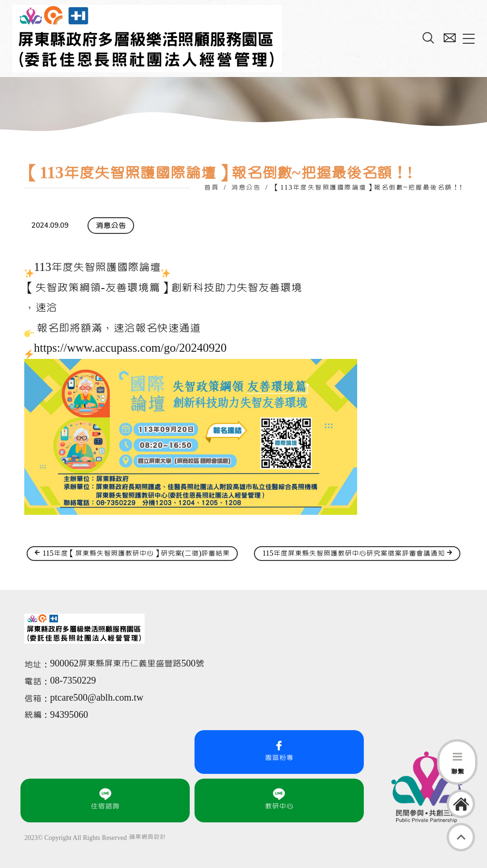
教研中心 (279, 799)
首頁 (211, 188)
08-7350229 (74, 681)
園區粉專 (279, 751)
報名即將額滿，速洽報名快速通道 (119, 328)
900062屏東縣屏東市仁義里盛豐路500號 (127, 664)
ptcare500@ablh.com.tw (97, 698)
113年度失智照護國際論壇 (97, 267)
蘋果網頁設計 (147, 837)
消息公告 (246, 188)
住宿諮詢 (105, 799)
